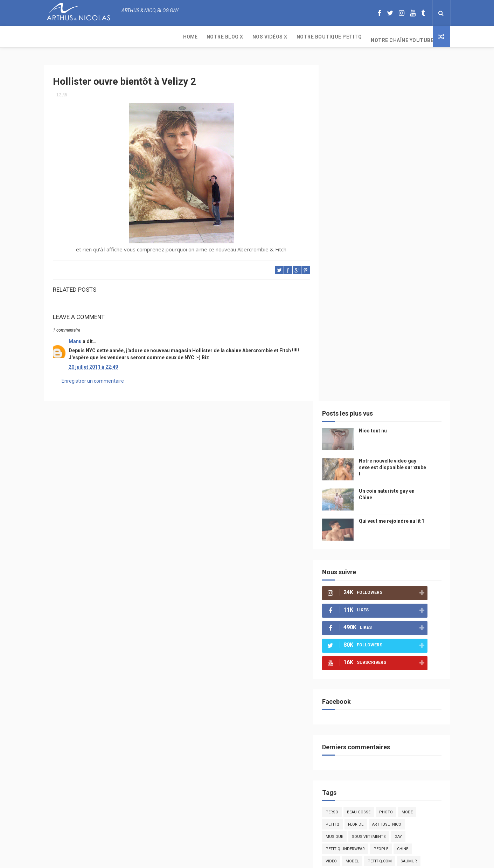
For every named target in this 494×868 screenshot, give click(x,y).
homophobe (349, 669)
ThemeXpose (234, 859)
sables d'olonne (354, 656)
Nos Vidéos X (135, 37)
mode (418, 473)
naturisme (376, 632)
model (363, 522)
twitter (407, 583)
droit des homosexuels (382, 620)
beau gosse (370, 473)
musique (345, 497)
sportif (408, 558)
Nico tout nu (384, 91)
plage (386, 656)
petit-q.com (391, 522)
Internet (346, 534)
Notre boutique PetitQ (195, 37)
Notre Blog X (91, 37)
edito (399, 534)
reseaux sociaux (390, 607)
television (374, 534)
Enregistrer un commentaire (93, 385)
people (392, 509)
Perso (343, 473)
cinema (344, 644)
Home (56, 37)
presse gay (412, 644)
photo (397, 473)
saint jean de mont (390, 669)
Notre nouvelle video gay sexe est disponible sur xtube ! (403, 128)
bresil (343, 620)
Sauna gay (347, 681)
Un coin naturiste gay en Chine (392, 820)
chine (413, 509)
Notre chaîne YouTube (268, 37)
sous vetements (380, 497)
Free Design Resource (275, 859)
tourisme (383, 546)
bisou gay (346, 632)
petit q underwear (356, 509)
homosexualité (375, 644)
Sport (408, 546)
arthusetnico (398, 485)
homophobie (378, 558)
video (342, 522)
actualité (347, 558)
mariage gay (349, 571)
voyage (423, 607)
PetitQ (343, 485)
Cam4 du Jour (351, 583)
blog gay (375, 595)
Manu (75, 339)
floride (367, 485)
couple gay (419, 571)
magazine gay (350, 546)
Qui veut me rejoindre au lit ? (403, 181)
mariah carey (350, 607)
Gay (409, 497)
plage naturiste (413, 632)
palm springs (385, 571)
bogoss (382, 583)
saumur (420, 522)
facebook (403, 595)
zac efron (347, 595)
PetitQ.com (412, 656)
